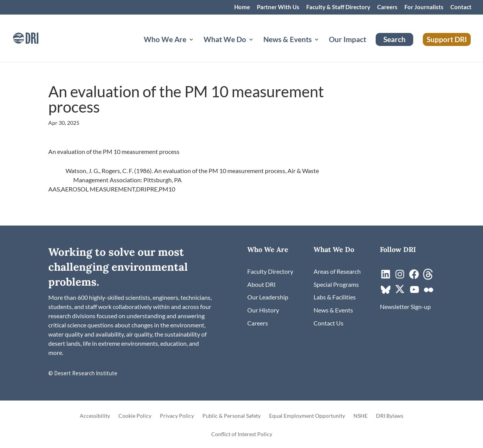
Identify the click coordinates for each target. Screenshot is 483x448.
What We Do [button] (225, 40)
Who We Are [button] (165, 40)
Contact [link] (461, 7)
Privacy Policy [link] (177, 416)
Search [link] (394, 39)
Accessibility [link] (95, 416)
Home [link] (242, 7)
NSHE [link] (361, 416)
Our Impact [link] (347, 40)
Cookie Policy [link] (135, 416)
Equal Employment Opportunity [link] (307, 416)
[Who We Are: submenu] (197, 49)
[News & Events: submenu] (323, 49)
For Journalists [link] (424, 7)
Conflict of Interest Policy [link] (242, 434)
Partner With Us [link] (278, 7)
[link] (36, 37)
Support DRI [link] (447, 39)
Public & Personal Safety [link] (232, 416)
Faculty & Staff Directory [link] (338, 7)
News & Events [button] (287, 40)
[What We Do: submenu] (257, 49)
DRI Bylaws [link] (390, 416)
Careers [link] (387, 7)
